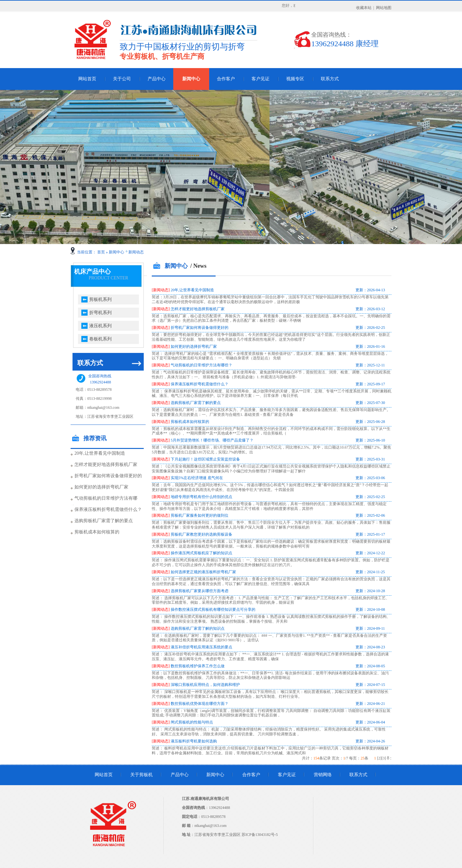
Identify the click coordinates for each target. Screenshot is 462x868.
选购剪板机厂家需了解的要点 (104, 521)
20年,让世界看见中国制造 (100, 453)
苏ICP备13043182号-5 (260, 835)
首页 (101, 252)
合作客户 (226, 79)
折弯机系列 (100, 313)
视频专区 (295, 79)
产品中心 (157, 79)
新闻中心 (191, 79)
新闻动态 (136, 252)
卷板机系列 (100, 339)
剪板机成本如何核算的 (97, 532)
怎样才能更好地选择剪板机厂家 (106, 465)
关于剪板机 (141, 775)
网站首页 (87, 79)
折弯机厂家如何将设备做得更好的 (108, 476)
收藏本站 (364, 8)
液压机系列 (100, 326)
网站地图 (384, 8)
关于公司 (122, 79)
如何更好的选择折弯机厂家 (101, 487)
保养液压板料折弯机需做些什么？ (108, 509)
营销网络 (323, 775)
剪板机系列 (100, 299)
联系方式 (330, 79)
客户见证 (261, 79)
